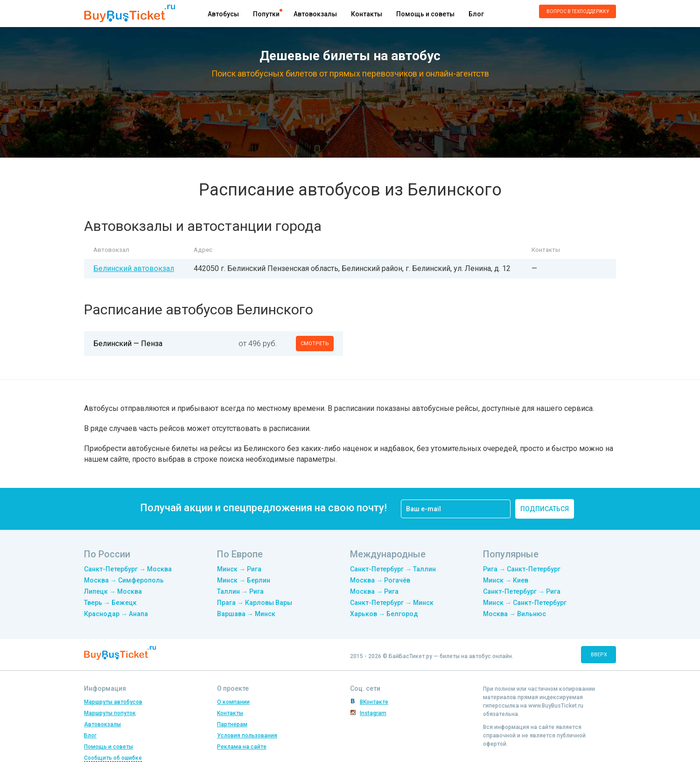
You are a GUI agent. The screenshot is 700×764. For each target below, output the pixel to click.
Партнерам (232, 724)
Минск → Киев (506, 580)
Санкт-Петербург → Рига (522, 591)
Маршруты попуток (110, 713)
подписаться (545, 509)
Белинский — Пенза (128, 344)
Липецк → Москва (113, 591)
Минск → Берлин (244, 580)
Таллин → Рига (240, 591)
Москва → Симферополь (124, 580)
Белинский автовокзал (134, 268)
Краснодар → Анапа (116, 614)
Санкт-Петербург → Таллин (393, 569)
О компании (233, 702)
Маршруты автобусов (113, 702)
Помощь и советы (425, 14)
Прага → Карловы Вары (255, 603)
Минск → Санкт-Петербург (525, 603)
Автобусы (223, 14)
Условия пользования (247, 736)
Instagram (373, 713)
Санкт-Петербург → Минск (392, 603)
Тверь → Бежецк (110, 603)
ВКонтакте (374, 702)
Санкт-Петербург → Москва (128, 569)
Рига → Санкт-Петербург (522, 569)
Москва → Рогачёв (380, 580)
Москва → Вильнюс (514, 614)
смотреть (315, 344)
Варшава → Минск (246, 614)
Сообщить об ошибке (113, 758)
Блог (476, 14)
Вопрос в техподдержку (578, 11)
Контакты (367, 14)
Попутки (266, 14)
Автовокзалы (315, 14)
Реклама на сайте (242, 747)
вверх (599, 655)
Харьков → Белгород (384, 614)
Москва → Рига (374, 591)
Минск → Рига (239, 569)
